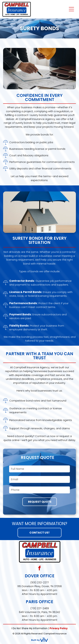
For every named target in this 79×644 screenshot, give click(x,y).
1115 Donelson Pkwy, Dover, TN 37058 (40, 586)
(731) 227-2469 (40, 608)
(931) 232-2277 (40, 582)
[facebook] (40, 569)
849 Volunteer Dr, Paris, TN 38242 (39, 612)
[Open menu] (71, 9)
